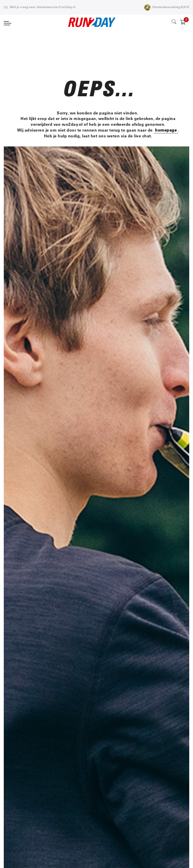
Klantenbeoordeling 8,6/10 (167, 7)
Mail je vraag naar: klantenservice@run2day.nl (40, 7)
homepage (166, 130)
